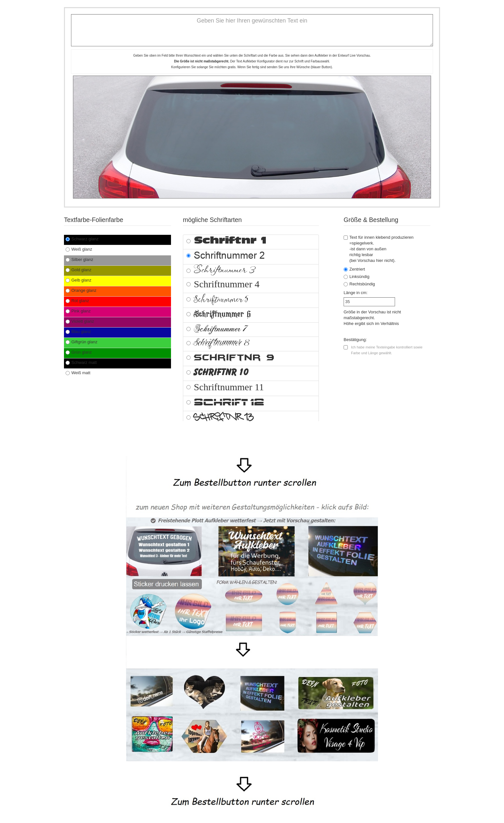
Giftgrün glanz (81, 342)
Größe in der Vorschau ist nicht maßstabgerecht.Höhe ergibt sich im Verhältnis (372, 318)
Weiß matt (78, 373)
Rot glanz (77, 301)
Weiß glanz (79, 249)
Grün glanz (79, 352)
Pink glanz (78, 311)
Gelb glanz (78, 280)
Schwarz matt (81, 362)
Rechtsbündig (359, 284)
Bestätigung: (355, 340)
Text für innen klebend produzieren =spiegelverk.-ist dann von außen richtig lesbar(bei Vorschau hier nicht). (378, 249)
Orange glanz (81, 290)
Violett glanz (80, 321)
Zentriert (354, 269)
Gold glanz (78, 270)
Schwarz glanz (82, 239)
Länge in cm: (355, 293)
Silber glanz (79, 259)
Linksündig (356, 277)
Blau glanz (78, 332)
